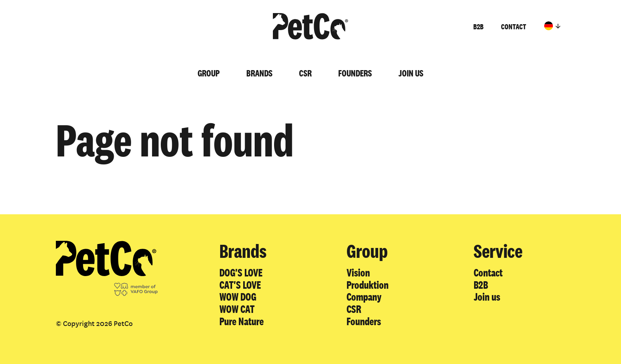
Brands (259, 73)
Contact (514, 27)
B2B (478, 27)
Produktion (368, 285)
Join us (411, 73)
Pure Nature (242, 321)
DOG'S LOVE (241, 273)
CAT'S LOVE (240, 285)
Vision (358, 273)
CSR (305, 73)
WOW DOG (238, 297)
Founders (355, 73)
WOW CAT (237, 309)
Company (364, 297)
